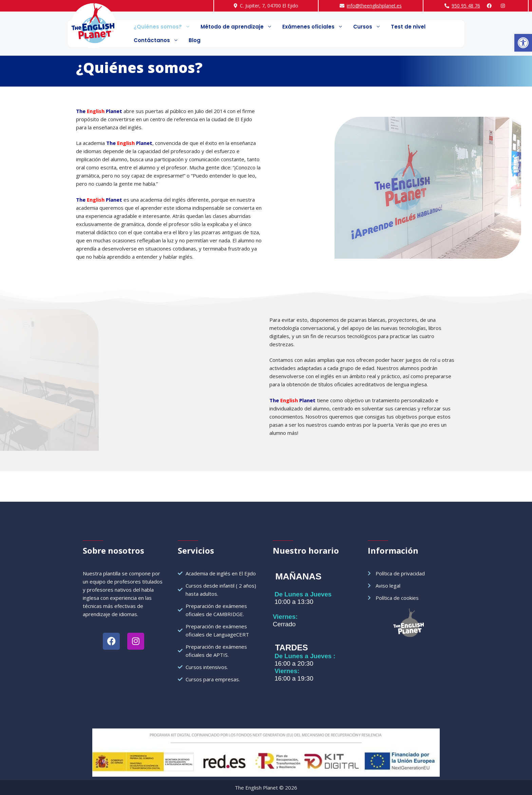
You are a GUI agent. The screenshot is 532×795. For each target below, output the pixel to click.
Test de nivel (408, 27)
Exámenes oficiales (315, 27)
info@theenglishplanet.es (374, 6)
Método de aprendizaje (239, 27)
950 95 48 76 (466, 6)
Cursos (369, 27)
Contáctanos (159, 40)
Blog (195, 40)
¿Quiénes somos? (165, 27)
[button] (523, 43)
